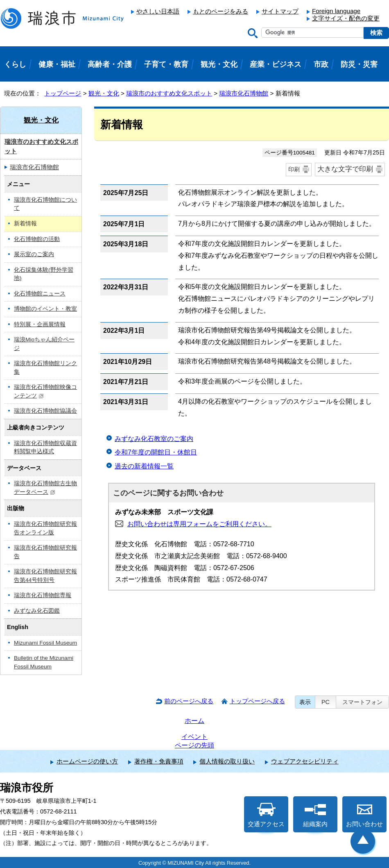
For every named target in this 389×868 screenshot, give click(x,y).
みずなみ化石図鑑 (37, 611)
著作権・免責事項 (159, 761)
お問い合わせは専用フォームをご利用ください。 (199, 524)
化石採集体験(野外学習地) (44, 274)
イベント (194, 737)
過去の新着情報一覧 (144, 466)
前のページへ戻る (189, 701)
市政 (321, 64)
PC (326, 702)
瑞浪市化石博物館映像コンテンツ (45, 391)
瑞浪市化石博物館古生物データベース (45, 488)
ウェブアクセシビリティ (305, 761)
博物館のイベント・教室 (45, 309)
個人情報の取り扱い (227, 761)
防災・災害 (359, 64)
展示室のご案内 (34, 254)
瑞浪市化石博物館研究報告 (45, 552)
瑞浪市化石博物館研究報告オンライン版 (45, 528)
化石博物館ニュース (40, 294)
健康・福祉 (57, 64)
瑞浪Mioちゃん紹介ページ (44, 344)
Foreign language (336, 11)
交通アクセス (266, 815)
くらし (15, 64)
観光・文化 (104, 93)
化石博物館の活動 (37, 239)
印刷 (294, 169)
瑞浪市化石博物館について (45, 204)
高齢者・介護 (110, 64)
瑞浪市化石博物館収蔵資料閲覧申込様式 (45, 448)
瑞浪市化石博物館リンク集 (45, 368)
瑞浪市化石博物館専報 (43, 595)
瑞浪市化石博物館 (244, 93)
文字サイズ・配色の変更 (346, 18)
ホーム (194, 721)
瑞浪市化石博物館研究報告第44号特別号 (45, 576)
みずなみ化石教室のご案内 (154, 439)
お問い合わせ (364, 815)
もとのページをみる (221, 11)
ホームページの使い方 (87, 761)
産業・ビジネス (276, 64)
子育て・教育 (166, 64)
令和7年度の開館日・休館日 (156, 452)
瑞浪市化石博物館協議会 (45, 411)
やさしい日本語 (158, 11)
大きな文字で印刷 (345, 169)
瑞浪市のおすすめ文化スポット (169, 93)
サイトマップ (280, 11)
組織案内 (315, 815)
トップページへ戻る (257, 701)
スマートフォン (362, 702)
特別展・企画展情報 (40, 324)
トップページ (63, 93)
